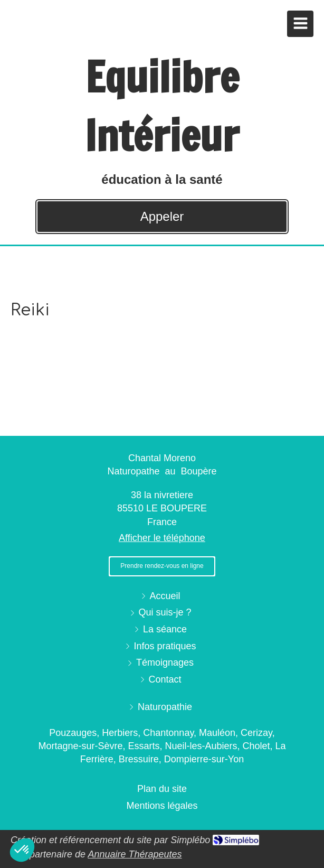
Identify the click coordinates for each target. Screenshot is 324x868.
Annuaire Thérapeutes (135, 854)
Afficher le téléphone (162, 538)
